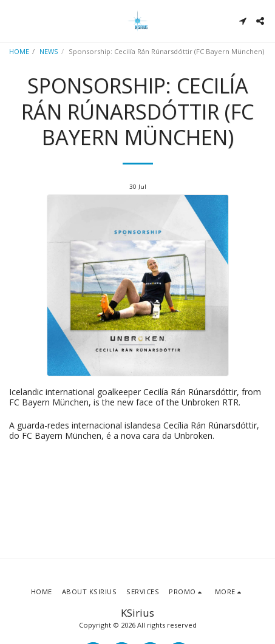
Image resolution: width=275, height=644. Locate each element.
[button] (13, 20)
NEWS (49, 51)
